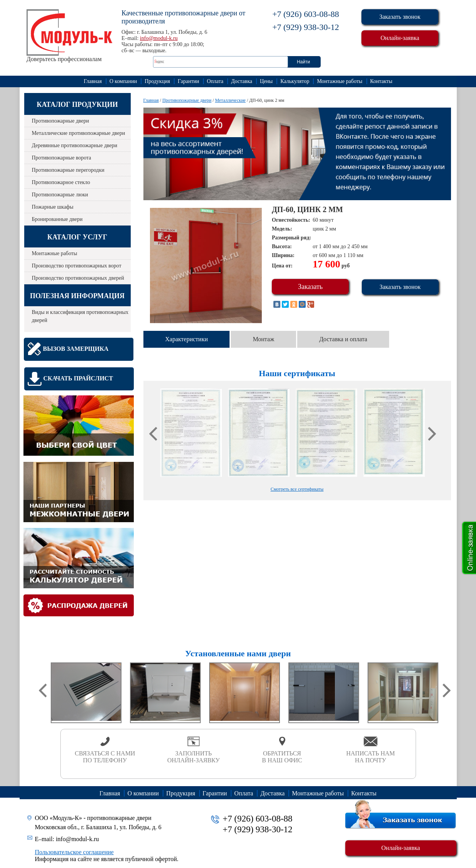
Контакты (381, 81)
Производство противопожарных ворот (77, 266)
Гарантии (188, 81)
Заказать (310, 287)
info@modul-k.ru (159, 38)
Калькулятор (295, 81)
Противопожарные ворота (62, 158)
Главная (93, 81)
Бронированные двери (57, 219)
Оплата (215, 81)
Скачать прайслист (78, 378)
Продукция (157, 81)
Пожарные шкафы (53, 207)
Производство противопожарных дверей (78, 278)
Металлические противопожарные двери (79, 133)
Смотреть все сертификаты (297, 489)
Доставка (242, 81)
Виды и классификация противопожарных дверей (80, 316)
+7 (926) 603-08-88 (306, 14)
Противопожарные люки (60, 195)
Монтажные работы (340, 81)
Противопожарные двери (61, 121)
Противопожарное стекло (61, 182)
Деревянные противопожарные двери (75, 145)
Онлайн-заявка (400, 38)
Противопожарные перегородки (68, 170)
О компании (123, 81)
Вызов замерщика (76, 349)
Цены (266, 81)
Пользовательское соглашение (74, 852)
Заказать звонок (400, 17)
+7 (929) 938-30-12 (306, 27)
